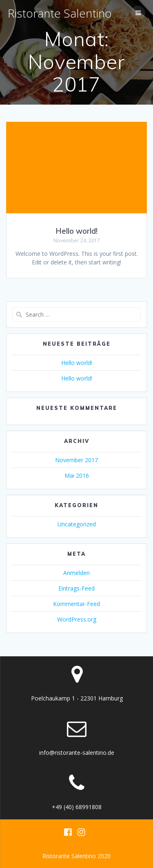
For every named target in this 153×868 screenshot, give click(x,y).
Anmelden (76, 573)
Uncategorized (77, 524)
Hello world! (76, 231)
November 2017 (76, 460)
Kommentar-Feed (76, 604)
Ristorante (60, 13)
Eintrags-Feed (76, 588)
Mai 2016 (77, 475)
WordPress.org (77, 619)
